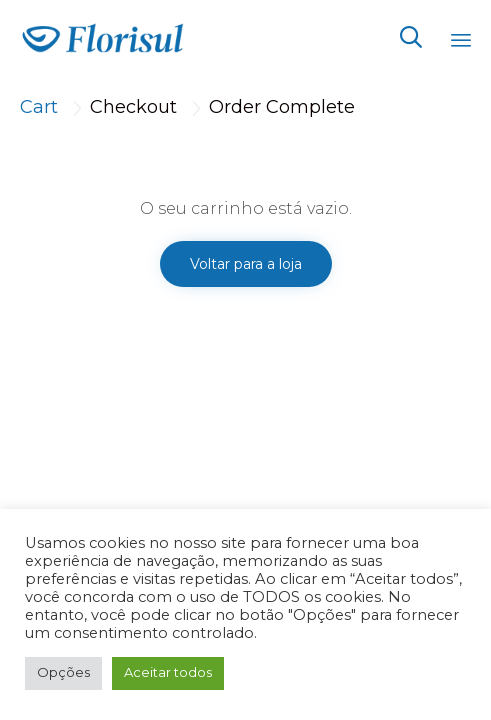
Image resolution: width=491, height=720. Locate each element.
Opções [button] (63, 672)
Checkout (133, 107)
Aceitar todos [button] (168, 672)
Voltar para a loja (246, 264)
